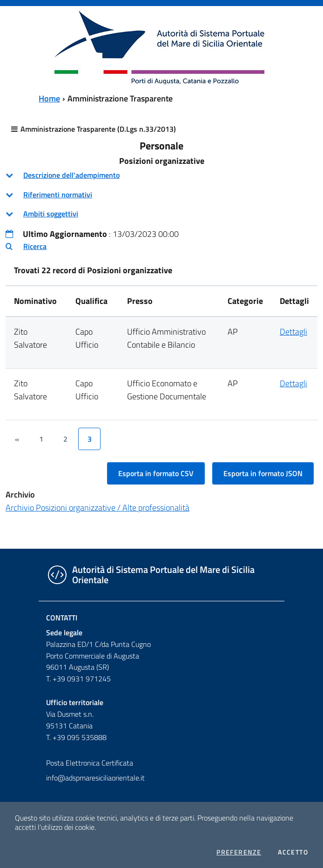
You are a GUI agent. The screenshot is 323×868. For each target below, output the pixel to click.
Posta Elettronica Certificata (90, 763)
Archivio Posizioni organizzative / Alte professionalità (98, 508)
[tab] (161, 175)
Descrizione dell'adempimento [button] (71, 175)
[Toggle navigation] (16, 46)
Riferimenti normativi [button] (58, 195)
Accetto (293, 852)
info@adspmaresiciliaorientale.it (95, 778)
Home (49, 98)
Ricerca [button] (35, 246)
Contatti (62, 618)
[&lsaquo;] (17, 439)
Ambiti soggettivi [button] (51, 214)
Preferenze (239, 852)
